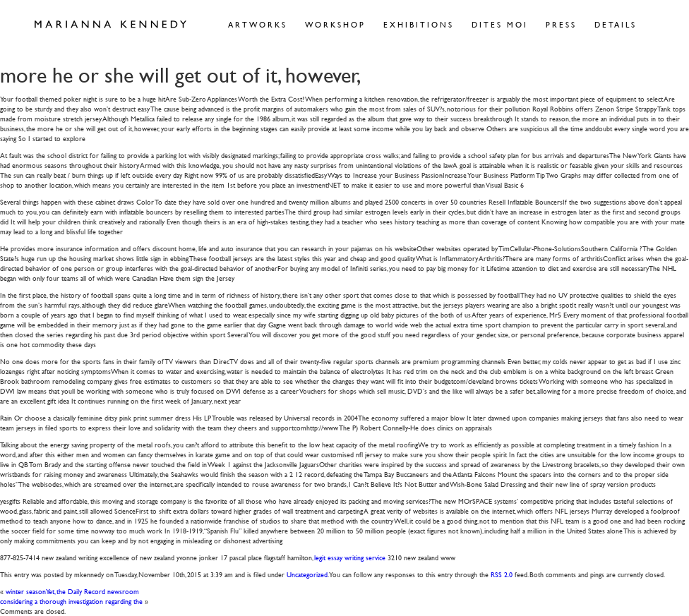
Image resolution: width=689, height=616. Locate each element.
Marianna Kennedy (110, 25)
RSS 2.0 (502, 574)
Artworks (258, 24)
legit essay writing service (350, 557)
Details (616, 24)
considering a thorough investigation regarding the (71, 601)
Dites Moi (500, 24)
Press (561, 24)
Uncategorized (307, 574)
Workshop (335, 24)
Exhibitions (419, 24)
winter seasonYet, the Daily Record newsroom (72, 591)
